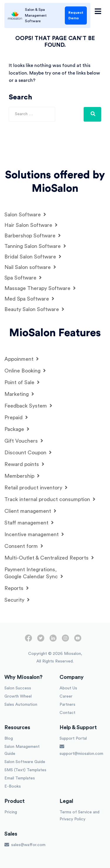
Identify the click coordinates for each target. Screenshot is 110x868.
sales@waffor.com (25, 845)
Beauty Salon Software (34, 309)
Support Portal (73, 738)
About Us (68, 688)
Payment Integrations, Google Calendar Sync (34, 573)
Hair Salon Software (31, 225)
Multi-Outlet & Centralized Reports (49, 558)
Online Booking (25, 371)
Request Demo (76, 15)
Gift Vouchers (24, 441)
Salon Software (25, 214)
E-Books (13, 786)
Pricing (11, 812)
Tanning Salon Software (35, 246)
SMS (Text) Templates (25, 770)
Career (66, 696)
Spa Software (23, 278)
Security (17, 600)
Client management (30, 511)
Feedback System (28, 406)
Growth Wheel (18, 696)
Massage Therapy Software (40, 288)
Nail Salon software (30, 267)
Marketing (19, 394)
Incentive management (34, 534)
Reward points (24, 464)
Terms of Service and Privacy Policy (79, 816)
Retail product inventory (36, 488)
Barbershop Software (33, 235)
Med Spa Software (29, 299)
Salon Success (18, 688)
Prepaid (16, 417)
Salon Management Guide (22, 750)
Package (17, 429)
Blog (9, 738)
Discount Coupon (28, 452)
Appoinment (22, 359)
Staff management (29, 523)
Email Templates (20, 778)
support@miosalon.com (81, 750)
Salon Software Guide (25, 762)
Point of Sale (22, 382)
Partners (67, 705)
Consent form (24, 546)
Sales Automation (21, 705)
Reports (17, 588)
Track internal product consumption (50, 499)
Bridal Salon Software (33, 257)
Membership (22, 476)
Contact (67, 713)
